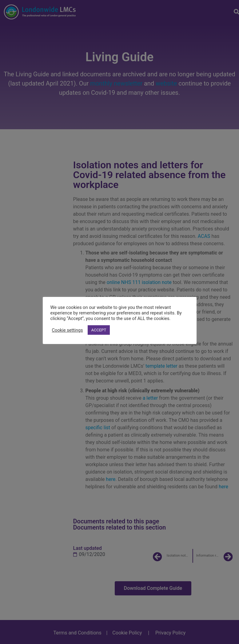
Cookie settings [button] (68, 330)
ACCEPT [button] (99, 330)
